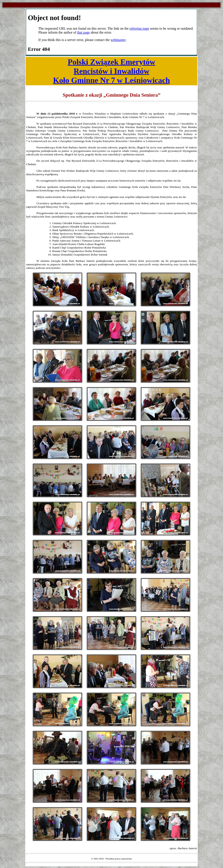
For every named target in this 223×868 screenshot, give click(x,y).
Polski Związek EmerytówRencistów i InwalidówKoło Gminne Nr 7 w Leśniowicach (111, 71)
